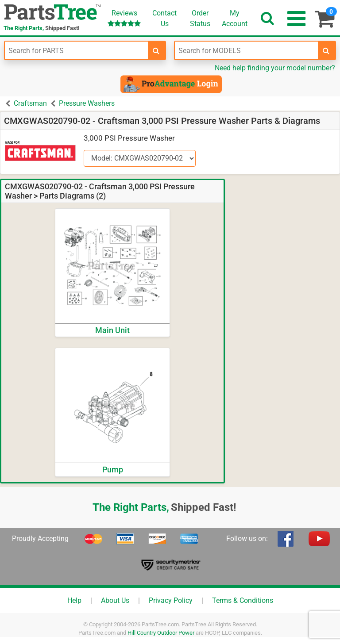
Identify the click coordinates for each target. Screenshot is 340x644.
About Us (115, 600)
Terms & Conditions (243, 600)
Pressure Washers (87, 103)
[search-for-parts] (156, 50)
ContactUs (164, 18)
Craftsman (30, 103)
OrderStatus (200, 18)
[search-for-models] (326, 50)
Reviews (124, 18)
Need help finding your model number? (275, 68)
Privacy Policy (171, 600)
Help (74, 600)
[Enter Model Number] (246, 50)
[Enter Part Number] (76, 50)
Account (235, 18)
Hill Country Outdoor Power (161, 633)
